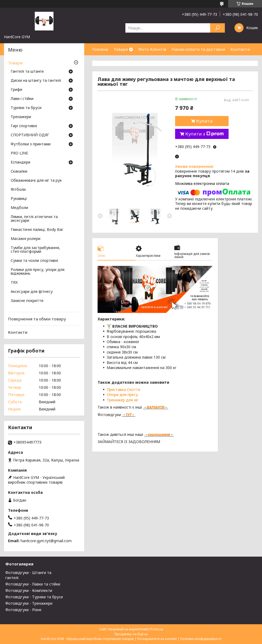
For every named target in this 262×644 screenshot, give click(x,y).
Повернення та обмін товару (37, 319)
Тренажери (21, 117)
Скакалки (19, 172)
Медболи (19, 208)
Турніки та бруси (26, 108)
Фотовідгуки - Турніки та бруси (34, 597)
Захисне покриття (27, 301)
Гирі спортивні (24, 126)
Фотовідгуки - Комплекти (29, 590)
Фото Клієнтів (152, 49)
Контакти (240, 49)
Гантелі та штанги (27, 72)
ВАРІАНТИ (156, 407)
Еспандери (20, 162)
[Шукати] (217, 28)
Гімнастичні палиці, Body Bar (37, 230)
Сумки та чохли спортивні (34, 261)
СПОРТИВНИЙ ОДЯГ (30, 135)
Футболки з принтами (31, 144)
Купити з (205, 134)
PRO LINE (19, 153)
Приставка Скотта (123, 389)
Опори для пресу (122, 395)
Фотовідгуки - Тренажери (29, 603)
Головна (100, 49)
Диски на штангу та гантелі (36, 81)
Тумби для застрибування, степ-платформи (35, 250)
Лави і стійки (22, 99)
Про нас (100, 61)
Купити (205, 121)
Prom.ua (157, 629)
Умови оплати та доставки (198, 49)
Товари (121, 49)
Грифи (16, 90)
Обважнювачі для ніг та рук (36, 181)
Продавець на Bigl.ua (131, 634)
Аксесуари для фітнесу (32, 292)
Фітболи (18, 190)
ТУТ (129, 415)
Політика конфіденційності (201, 639)
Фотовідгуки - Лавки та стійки (33, 584)
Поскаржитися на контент (157, 639)
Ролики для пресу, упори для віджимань (38, 272)
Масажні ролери (26, 239)
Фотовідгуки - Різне (23, 610)
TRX (14, 283)
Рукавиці (19, 199)
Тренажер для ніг (123, 400)
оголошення (159, 434)
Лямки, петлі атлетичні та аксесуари (34, 219)
